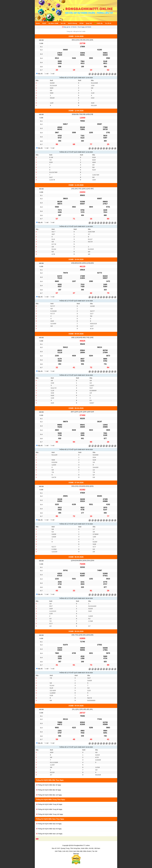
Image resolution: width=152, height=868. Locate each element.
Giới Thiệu (58, 851)
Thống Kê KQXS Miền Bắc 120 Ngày (50, 795)
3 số (52, 74)
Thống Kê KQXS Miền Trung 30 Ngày (50, 804)
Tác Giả (95, 851)
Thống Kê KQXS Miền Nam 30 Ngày (50, 824)
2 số (46, 74)
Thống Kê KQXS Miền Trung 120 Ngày (50, 814)
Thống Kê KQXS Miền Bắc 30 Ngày (49, 785)
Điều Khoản (87, 851)
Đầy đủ (39, 74)
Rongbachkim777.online (82, 845)
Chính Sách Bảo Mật (76, 851)
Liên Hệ (65, 851)
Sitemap (76, 854)
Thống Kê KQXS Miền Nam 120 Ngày (50, 834)
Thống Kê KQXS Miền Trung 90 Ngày (50, 809)
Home (38, 23)
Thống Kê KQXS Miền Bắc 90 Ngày (49, 790)
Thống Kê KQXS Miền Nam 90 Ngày (50, 829)
